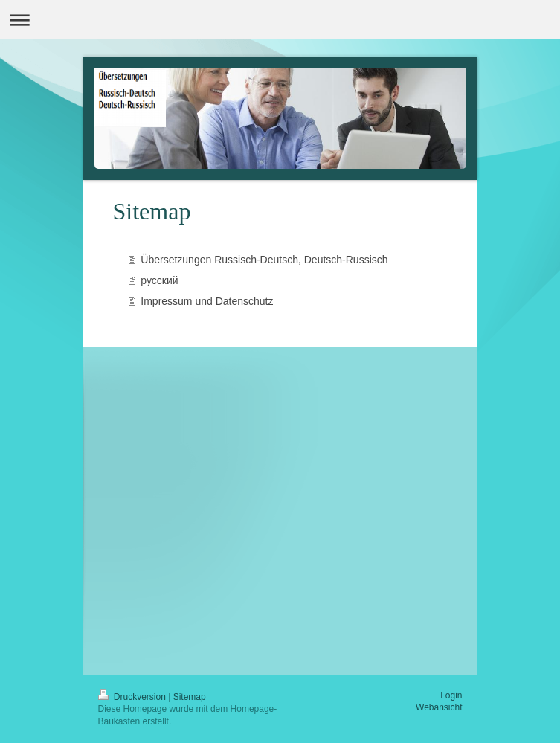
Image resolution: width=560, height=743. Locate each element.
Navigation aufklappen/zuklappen (280, 20)
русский (159, 280)
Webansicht (439, 707)
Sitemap (190, 697)
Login (451, 695)
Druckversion (133, 697)
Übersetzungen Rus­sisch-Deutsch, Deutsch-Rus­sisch (264, 260)
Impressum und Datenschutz (207, 301)
